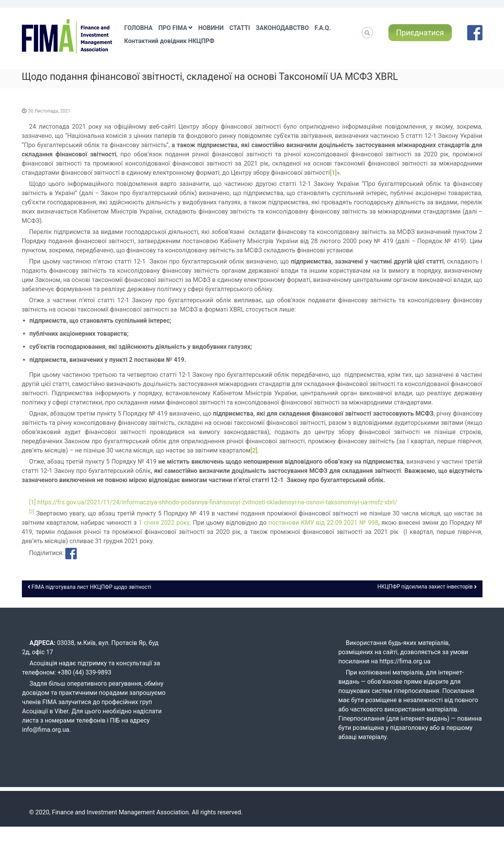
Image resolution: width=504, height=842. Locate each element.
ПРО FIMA (173, 28)
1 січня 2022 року (164, 523)
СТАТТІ (240, 28)
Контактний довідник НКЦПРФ (169, 41)
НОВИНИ (211, 28)
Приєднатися (420, 33)
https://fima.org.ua (405, 661)
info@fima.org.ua (46, 730)
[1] (333, 173)
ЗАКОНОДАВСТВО (282, 28)
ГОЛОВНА (139, 28)
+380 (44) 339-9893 (84, 672)
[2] (254, 450)
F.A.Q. (323, 28)
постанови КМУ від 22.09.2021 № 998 (323, 523)
